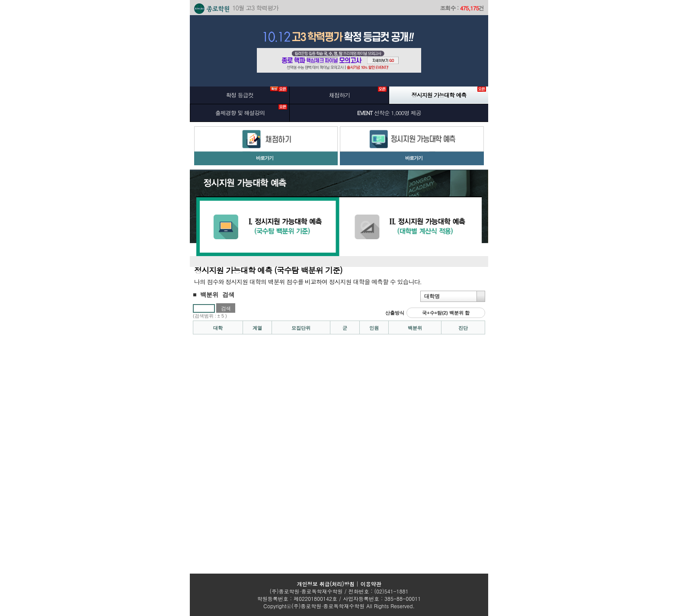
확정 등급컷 (256, 93)
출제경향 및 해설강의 (251, 111)
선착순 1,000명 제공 (389, 113)
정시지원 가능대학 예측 (449, 93)
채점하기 (358, 93)
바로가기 (265, 158)
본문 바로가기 (164, 18)
